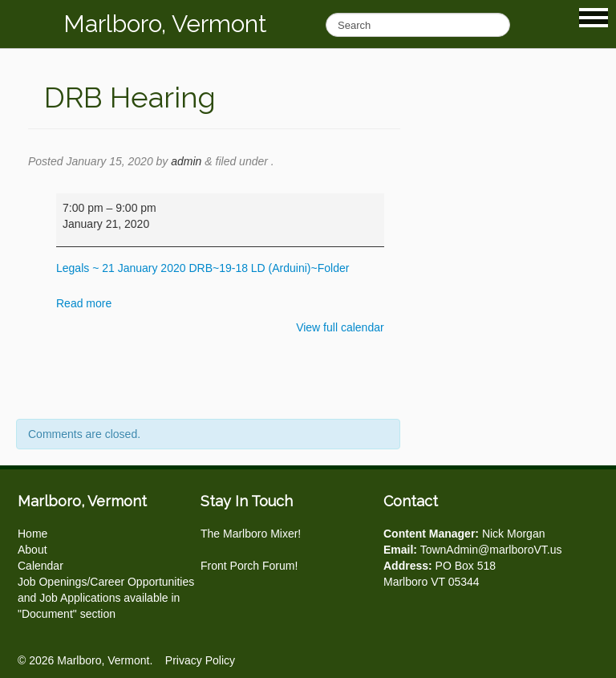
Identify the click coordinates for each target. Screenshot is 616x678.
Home (32, 534)
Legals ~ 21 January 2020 (121, 268)
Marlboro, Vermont (165, 24)
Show (594, 18)
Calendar (41, 566)
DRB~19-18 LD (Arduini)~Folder (269, 268)
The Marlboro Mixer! (251, 534)
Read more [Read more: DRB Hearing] (84, 303)
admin (186, 161)
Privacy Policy (200, 660)
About (32, 550)
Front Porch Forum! (249, 566)
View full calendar (340, 327)
